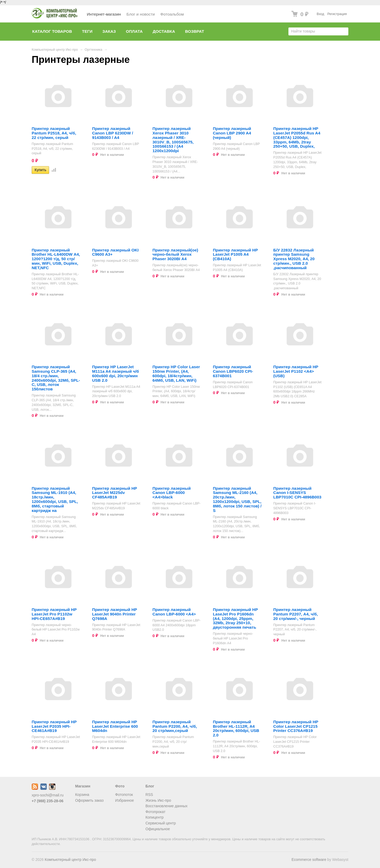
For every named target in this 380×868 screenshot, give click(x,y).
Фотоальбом (172, 14)
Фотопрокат (155, 812)
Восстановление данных (166, 806)
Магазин (83, 786)
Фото (120, 786)
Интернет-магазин (104, 14)
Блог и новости (141, 14)
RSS (149, 795)
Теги (87, 31)
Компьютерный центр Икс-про (55, 50)
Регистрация (337, 14)
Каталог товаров (52, 31)
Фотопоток (124, 795)
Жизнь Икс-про (158, 800)
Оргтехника (94, 50)
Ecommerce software (309, 860)
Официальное (158, 829)
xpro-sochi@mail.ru (48, 795)
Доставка (164, 31)
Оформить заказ (89, 800)
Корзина (82, 795)
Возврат (194, 31)
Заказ (109, 31)
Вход (320, 14)
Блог (150, 786)
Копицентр (155, 817)
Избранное (124, 800)
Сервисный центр (161, 823)
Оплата (134, 31)
